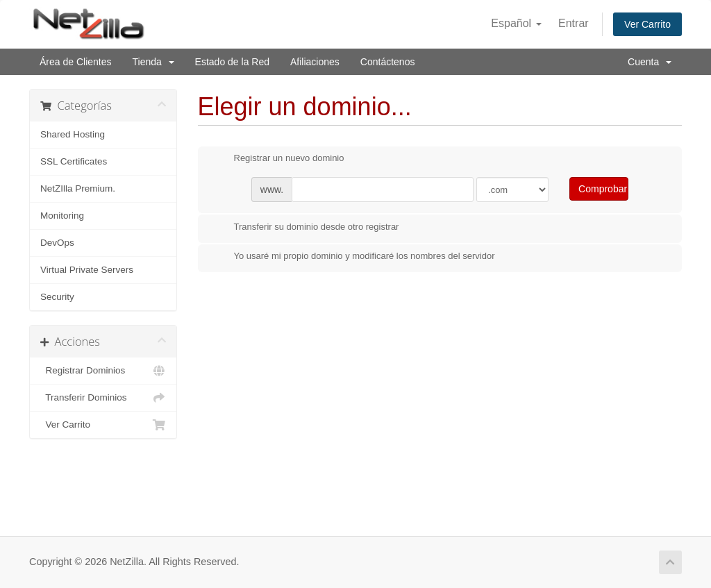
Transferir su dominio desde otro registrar (306, 228)
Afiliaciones (315, 62)
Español (516, 23)
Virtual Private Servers (87, 270)
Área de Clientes (76, 62)
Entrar (574, 23)
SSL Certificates (74, 161)
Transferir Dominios (103, 398)
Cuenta (650, 62)
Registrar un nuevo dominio (278, 159)
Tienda (153, 62)
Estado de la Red (232, 62)
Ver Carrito (647, 24)
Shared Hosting (73, 134)
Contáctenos (388, 62)
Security (57, 297)
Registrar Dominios (103, 371)
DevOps (57, 243)
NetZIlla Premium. (78, 188)
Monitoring (62, 216)
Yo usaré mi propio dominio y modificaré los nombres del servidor (353, 257)
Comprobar (603, 189)
